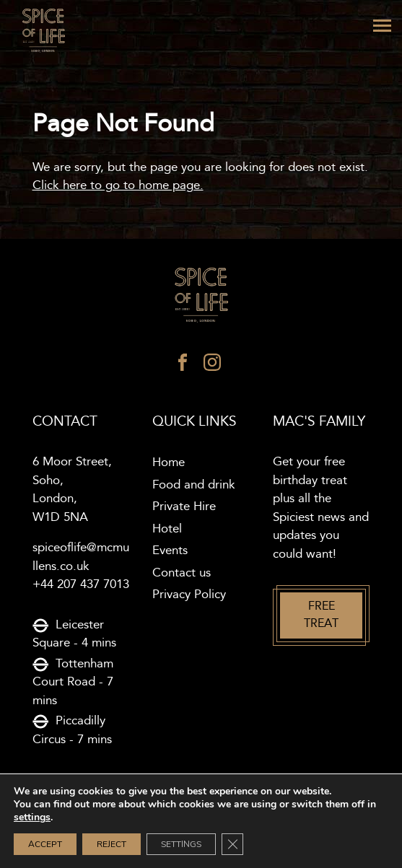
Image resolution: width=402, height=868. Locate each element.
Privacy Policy (189, 595)
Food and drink (194, 485)
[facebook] (183, 366)
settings (32, 817)
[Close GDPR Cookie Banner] (232, 844)
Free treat (321, 615)
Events (170, 551)
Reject (112, 844)
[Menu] (382, 26)
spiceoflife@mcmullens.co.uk (81, 557)
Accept (45, 844)
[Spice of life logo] (201, 296)
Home (169, 463)
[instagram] (212, 366)
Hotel (167, 529)
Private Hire (184, 507)
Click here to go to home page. (118, 185)
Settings (181, 844)
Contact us (182, 573)
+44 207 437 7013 (81, 584)
